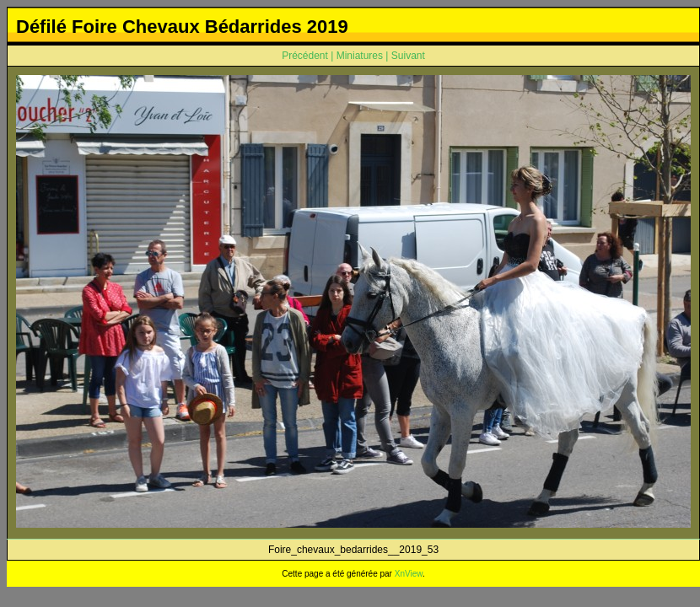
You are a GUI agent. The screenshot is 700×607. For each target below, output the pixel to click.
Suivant (408, 56)
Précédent (305, 56)
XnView (409, 574)
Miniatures (360, 56)
